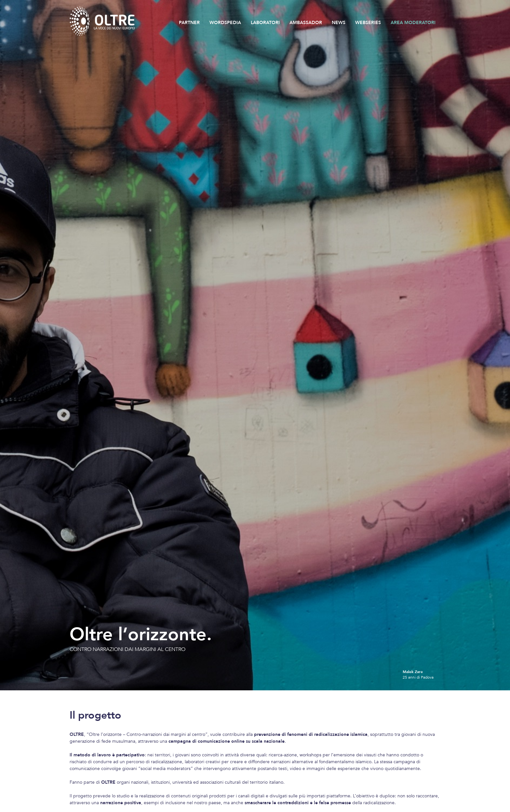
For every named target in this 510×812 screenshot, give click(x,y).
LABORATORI (265, 23)
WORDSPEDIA (225, 23)
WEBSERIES (368, 23)
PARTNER (189, 23)
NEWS (339, 23)
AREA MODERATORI (413, 23)
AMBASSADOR (306, 23)
